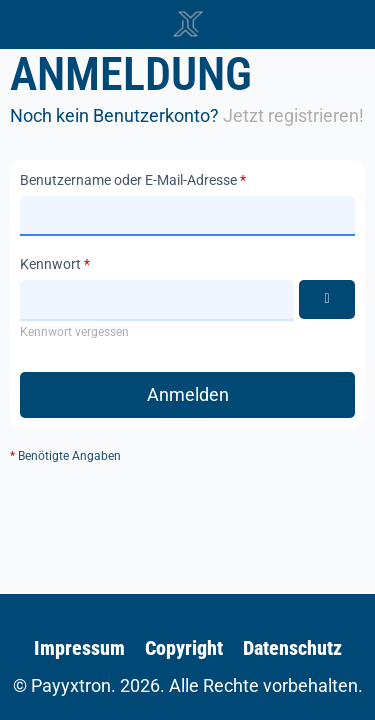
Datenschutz (292, 648)
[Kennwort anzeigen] (327, 299)
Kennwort (50, 264)
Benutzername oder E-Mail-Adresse (128, 180)
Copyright (184, 648)
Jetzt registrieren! (293, 115)
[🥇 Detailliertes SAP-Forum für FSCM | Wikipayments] (188, 24)
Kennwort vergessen (74, 332)
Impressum (79, 648)
